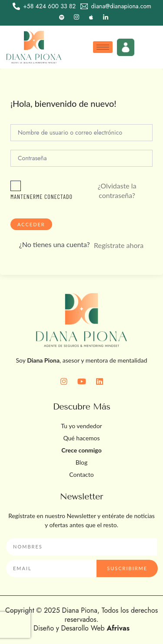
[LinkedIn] (106, 17)
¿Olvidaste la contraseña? (117, 190)
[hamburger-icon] (103, 47)
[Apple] (91, 17)
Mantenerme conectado (42, 197)
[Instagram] (77, 17)
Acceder (31, 224)
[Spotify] (62, 17)
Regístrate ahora (119, 245)
